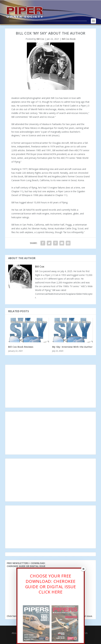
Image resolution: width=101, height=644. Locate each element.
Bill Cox (40, 39)
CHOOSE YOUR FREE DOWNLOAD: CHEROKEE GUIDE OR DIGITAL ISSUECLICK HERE (51, 584)
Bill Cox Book (69, 39)
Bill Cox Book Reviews (21, 347)
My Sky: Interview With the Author (72, 347)
